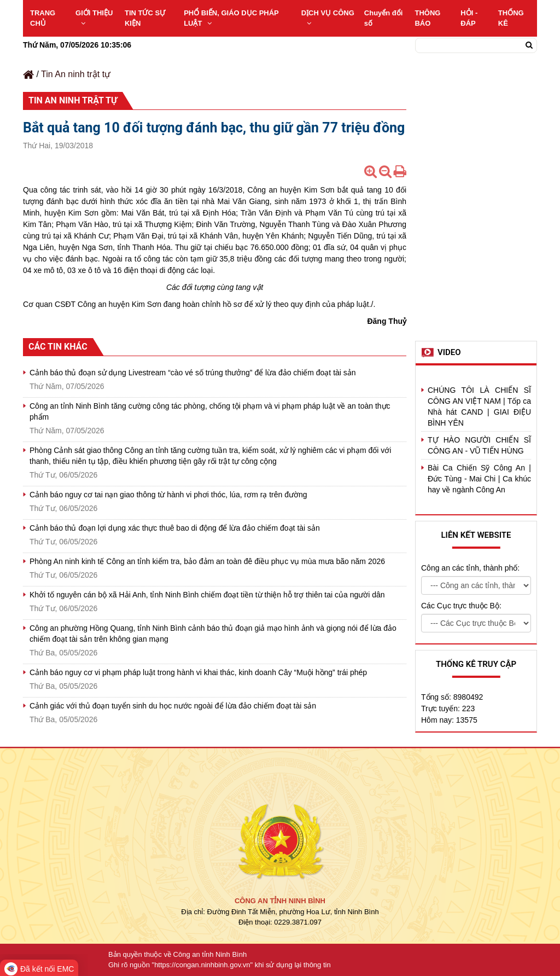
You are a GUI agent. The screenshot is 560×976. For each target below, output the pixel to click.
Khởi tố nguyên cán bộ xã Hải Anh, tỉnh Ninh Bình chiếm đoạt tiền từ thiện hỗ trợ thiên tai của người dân (207, 595)
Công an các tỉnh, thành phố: (470, 568)
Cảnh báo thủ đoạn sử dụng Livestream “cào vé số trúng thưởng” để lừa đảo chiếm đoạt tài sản (193, 373)
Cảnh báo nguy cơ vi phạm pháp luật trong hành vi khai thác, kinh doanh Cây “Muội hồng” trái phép (198, 672)
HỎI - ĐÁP (469, 18)
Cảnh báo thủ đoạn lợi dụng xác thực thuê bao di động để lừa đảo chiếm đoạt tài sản (175, 528)
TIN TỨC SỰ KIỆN (145, 18)
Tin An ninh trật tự (76, 74)
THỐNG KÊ (511, 18)
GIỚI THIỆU (94, 18)
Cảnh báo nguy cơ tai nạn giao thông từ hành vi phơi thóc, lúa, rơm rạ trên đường (168, 495)
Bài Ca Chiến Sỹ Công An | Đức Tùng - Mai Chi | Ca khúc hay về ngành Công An (479, 479)
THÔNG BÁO (427, 18)
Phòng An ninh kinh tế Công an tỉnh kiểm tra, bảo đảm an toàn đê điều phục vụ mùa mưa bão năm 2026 (207, 561)
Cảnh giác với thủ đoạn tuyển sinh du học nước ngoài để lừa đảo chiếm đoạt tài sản (173, 706)
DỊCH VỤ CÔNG (328, 18)
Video (449, 352)
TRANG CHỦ (43, 18)
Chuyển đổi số (384, 18)
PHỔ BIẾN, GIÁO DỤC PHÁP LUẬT (231, 18)
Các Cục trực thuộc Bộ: (461, 606)
